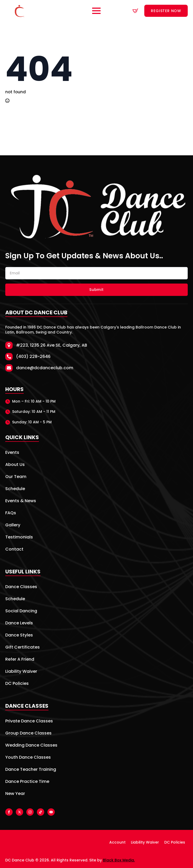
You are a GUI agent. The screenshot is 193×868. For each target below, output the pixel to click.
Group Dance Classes (28, 734)
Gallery (13, 525)
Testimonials (19, 538)
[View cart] (135, 11)
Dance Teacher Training (31, 770)
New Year (15, 794)
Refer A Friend (20, 660)
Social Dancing (21, 611)
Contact (14, 550)
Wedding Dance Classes (31, 746)
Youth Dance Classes (28, 758)
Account (117, 842)
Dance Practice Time (27, 782)
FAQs (11, 513)
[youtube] (51, 812)
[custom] (41, 812)
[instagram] (30, 812)
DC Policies (17, 684)
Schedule (15, 489)
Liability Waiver (21, 672)
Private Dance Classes (29, 721)
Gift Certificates (23, 648)
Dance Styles (19, 636)
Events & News (21, 501)
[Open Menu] (96, 11)
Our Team (16, 477)
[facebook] (9, 812)
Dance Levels (19, 623)
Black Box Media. (119, 860)
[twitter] (19, 812)
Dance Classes (21, 587)
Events (12, 453)
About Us (15, 465)
